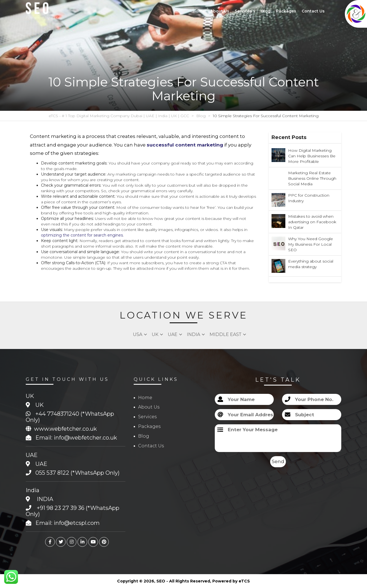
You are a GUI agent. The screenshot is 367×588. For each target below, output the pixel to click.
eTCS (244, 581)
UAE (173, 334)
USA (138, 334)
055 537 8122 (52, 473)
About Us (220, 11)
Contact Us (313, 11)
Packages (286, 11)
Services (245, 11)
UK (155, 334)
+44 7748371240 (57, 414)
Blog (266, 11)
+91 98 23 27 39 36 (61, 508)
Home (199, 11)
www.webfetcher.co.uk (65, 429)
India (193, 334)
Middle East (225, 334)
